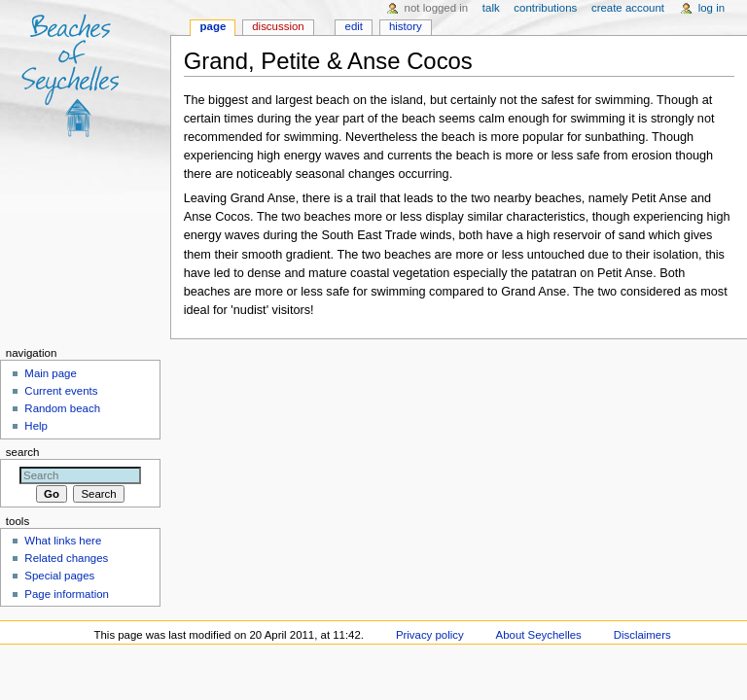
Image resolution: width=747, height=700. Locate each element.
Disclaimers (642, 635)
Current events (61, 391)
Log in (711, 8)
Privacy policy (430, 635)
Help (36, 426)
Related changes (66, 558)
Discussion (278, 26)
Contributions (545, 8)
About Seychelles (539, 635)
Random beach (62, 408)
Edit (354, 26)
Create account (628, 8)
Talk (491, 8)
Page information (67, 594)
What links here (63, 541)
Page (213, 26)
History (406, 26)
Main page (51, 373)
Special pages (59, 576)
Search (23, 452)
